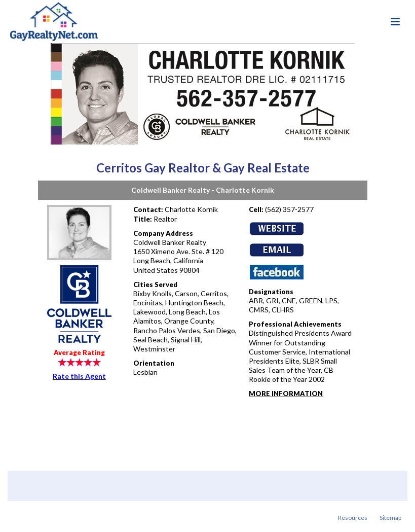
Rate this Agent (79, 376)
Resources (353, 518)
